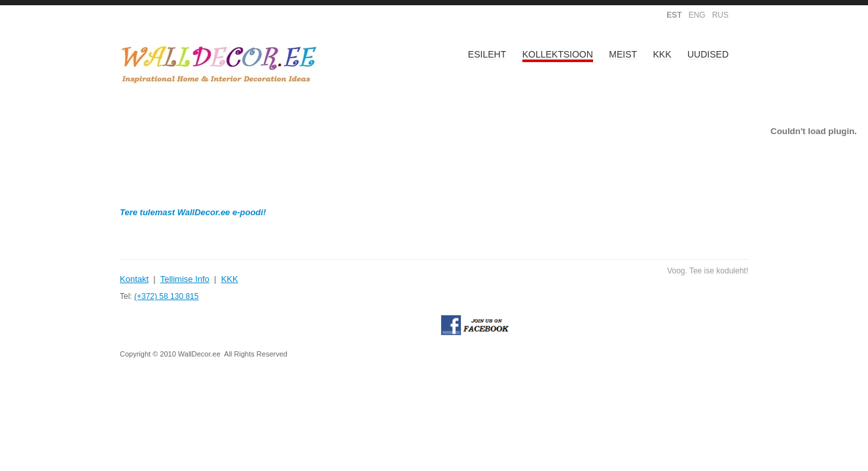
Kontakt (134, 279)
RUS (720, 15)
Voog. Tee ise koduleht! (708, 271)
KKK (662, 54)
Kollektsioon (558, 54)
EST (674, 15)
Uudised (708, 54)
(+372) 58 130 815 (166, 296)
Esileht (487, 54)
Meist (623, 54)
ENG (697, 15)
